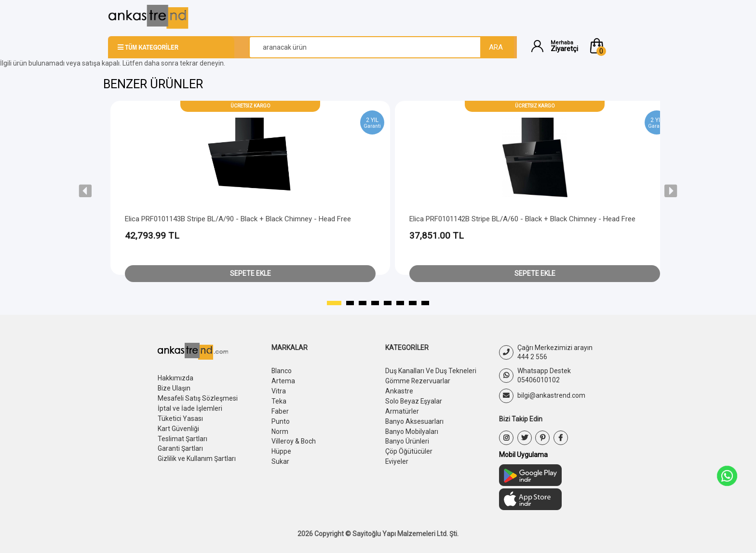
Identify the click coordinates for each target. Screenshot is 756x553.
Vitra (279, 390)
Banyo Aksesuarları (415, 419)
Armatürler (402, 409)
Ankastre (399, 390)
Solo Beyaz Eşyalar (414, 400)
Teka (279, 400)
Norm (280, 429)
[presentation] (85, 191)
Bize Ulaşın (174, 388)
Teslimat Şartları (182, 436)
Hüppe (281, 448)
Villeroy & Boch (294, 438)
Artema (283, 380)
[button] (618, 46)
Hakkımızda (175, 378)
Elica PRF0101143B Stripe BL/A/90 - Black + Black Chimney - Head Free (238, 219)
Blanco (282, 371)
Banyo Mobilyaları (412, 429)
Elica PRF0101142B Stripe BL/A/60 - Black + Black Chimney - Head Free (522, 219)
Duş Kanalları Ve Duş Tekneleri (431, 371)
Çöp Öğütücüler (409, 448)
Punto (281, 419)
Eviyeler (397, 458)
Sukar (280, 458)
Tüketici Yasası (180, 417)
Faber (280, 409)
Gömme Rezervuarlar (418, 380)
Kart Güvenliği (178, 426)
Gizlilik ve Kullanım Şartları (197, 455)
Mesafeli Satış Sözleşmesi (198, 397)
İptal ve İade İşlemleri (190, 407)
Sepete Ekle (250, 273)
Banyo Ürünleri (407, 438)
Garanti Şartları (180, 445)
